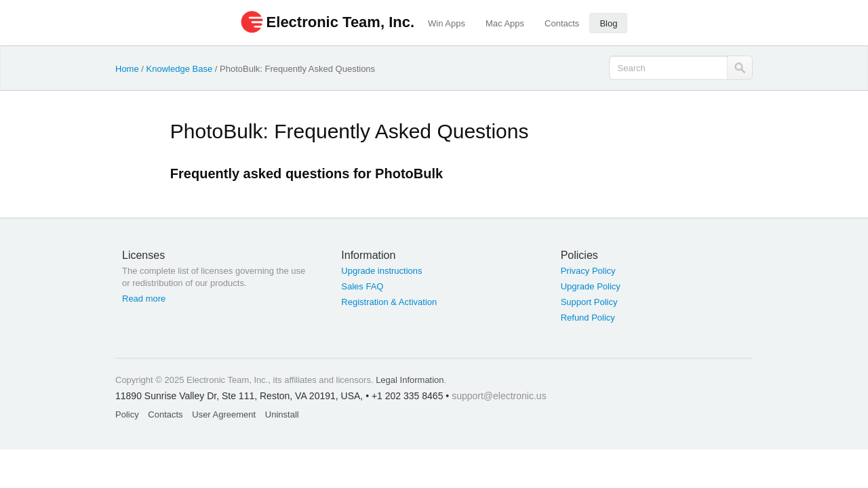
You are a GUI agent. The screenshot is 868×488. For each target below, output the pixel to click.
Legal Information (410, 380)
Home (127, 69)
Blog (608, 23)
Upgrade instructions (381, 271)
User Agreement (224, 414)
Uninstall (282, 414)
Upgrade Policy (591, 286)
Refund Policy (588, 318)
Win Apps (447, 23)
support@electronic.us (499, 396)
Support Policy (589, 302)
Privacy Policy (588, 271)
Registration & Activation (389, 302)
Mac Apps (505, 23)
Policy (127, 414)
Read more (144, 299)
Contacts (562, 23)
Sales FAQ (362, 286)
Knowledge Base (180, 69)
